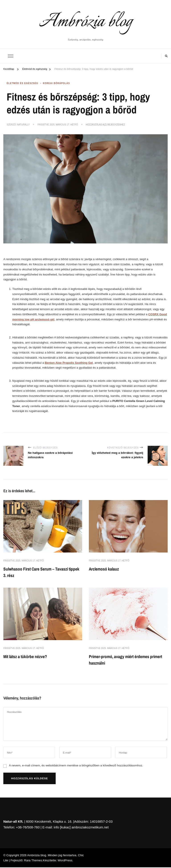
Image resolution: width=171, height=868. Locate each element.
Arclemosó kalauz (104, 569)
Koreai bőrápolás (56, 83)
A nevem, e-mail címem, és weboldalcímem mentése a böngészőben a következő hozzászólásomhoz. (76, 766)
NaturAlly (23, 125)
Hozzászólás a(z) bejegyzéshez (105, 125)
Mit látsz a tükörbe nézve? (26, 657)
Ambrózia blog (86, 22)
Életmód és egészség (22, 83)
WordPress (65, 861)
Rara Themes (33, 861)
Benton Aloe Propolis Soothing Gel (69, 363)
